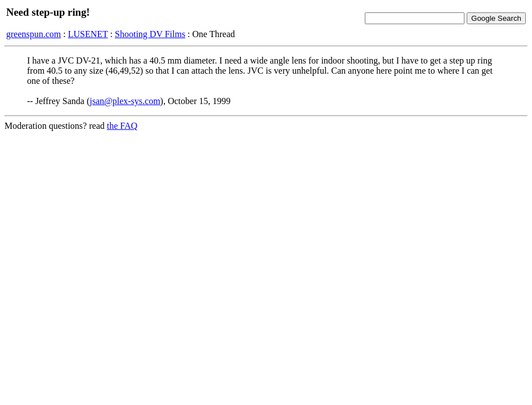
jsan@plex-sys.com (125, 101)
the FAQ (122, 126)
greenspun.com (33, 34)
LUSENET (88, 34)
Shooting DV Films (150, 34)
